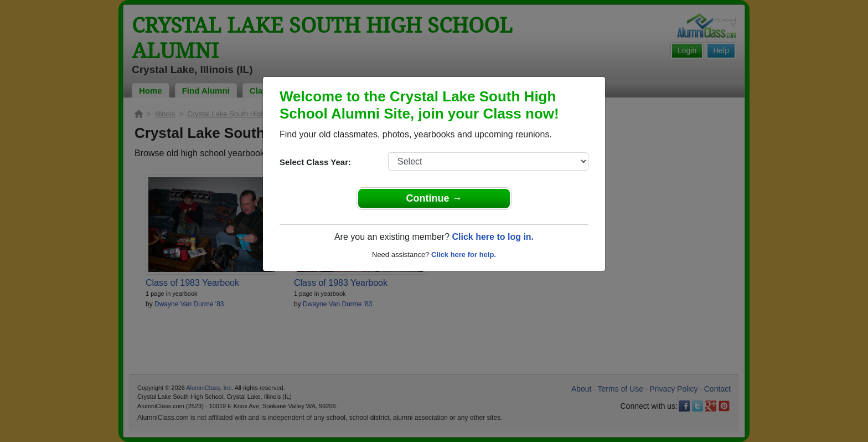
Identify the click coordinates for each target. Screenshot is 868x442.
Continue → (434, 198)
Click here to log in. (493, 237)
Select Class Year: (315, 162)
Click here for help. (464, 255)
